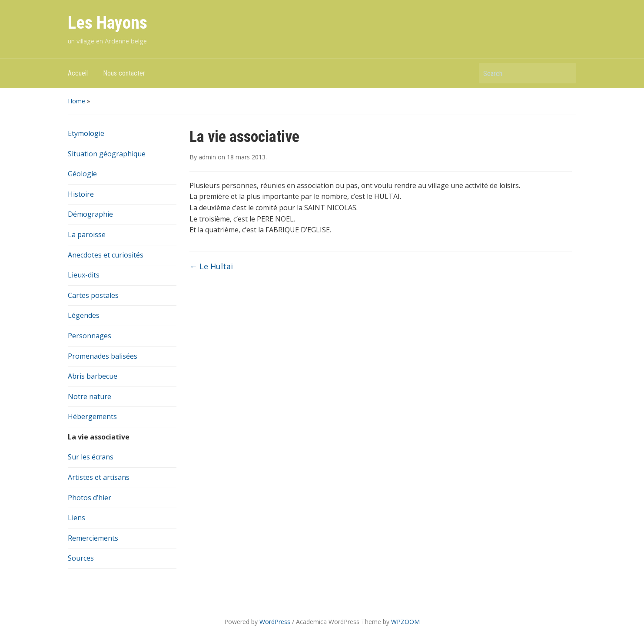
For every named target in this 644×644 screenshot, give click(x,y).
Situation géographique (107, 154)
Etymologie (86, 133)
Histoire (81, 194)
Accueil (78, 73)
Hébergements (92, 416)
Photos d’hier (90, 498)
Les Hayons (108, 23)
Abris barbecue (93, 376)
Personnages (90, 336)
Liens (76, 518)
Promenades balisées (103, 356)
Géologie (82, 174)
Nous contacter (124, 73)
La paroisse (87, 234)
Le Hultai (211, 266)
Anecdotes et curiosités (106, 255)
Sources (81, 558)
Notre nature (90, 396)
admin (207, 157)
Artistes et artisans (99, 477)
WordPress (275, 622)
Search (565, 73)
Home (76, 101)
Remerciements (93, 538)
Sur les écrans (91, 457)
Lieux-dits (84, 275)
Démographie (90, 214)
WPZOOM (405, 622)
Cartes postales (93, 295)
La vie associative (99, 437)
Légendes (84, 315)
